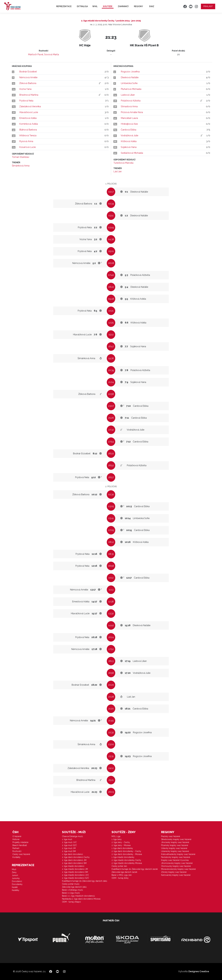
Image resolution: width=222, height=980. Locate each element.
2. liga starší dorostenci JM (74, 860)
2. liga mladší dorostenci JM (75, 869)
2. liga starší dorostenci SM (74, 863)
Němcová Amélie (28, 77)
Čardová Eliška (128, 130)
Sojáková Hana (129, 147)
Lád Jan (118, 171)
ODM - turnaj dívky (120, 878)
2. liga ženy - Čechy (121, 842)
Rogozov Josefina (130, 72)
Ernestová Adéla (28, 118)
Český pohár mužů (71, 884)
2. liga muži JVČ (69, 842)
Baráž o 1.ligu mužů (71, 893)
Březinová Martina (29, 95)
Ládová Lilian (128, 95)
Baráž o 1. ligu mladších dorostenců (78, 896)
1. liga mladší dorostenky (123, 857)
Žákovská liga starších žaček (124, 872)
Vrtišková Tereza (28, 135)
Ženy (14, 872)
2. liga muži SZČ (69, 845)
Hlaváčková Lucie (29, 112)
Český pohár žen (119, 866)
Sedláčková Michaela (132, 153)
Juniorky (16, 878)
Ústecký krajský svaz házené (174, 848)
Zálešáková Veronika (30, 106)
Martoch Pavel (36, 54)
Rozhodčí (17, 851)
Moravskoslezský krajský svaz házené (178, 869)
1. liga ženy (117, 839)
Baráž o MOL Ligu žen (122, 875)
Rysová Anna (26, 141)
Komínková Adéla (29, 124)
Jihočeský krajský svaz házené (175, 842)
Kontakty (16, 857)
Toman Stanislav (21, 157)
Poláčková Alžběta (131, 101)
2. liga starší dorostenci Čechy (76, 857)
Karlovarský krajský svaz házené (176, 875)
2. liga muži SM (69, 851)
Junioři (15, 875)
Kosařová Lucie (27, 147)
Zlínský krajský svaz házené (174, 872)
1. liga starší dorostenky (122, 848)
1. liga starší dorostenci (72, 854)
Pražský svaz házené (171, 836)
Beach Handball (20, 845)
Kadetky (16, 890)
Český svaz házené (21, 854)
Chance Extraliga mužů (72, 836)
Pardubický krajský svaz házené (176, 857)
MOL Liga (116, 836)
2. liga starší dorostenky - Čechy (126, 851)
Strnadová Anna (129, 106)
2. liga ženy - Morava (121, 845)
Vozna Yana (25, 89)
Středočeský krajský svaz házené (176, 839)
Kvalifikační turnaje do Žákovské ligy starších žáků (85, 881)
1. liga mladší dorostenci (73, 866)
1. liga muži (67, 839)
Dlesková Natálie (130, 77)
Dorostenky (17, 884)
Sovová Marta (52, 54)
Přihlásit (208, 6)
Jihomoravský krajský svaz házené (177, 863)
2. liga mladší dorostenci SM (75, 872)
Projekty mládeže (20, 842)
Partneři (16, 848)
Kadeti (15, 887)
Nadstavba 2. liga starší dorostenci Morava (81, 899)
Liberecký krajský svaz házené (175, 851)
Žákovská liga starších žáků (74, 887)
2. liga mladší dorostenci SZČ (76, 878)
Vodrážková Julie (129, 135)
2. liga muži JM (69, 848)
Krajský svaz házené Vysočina (175, 860)
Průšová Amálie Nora (132, 112)
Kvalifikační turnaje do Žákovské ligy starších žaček (135, 869)
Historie (16, 839)
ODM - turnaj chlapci (71, 902)
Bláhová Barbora (28, 130)
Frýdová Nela (26, 101)
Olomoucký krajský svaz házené (176, 866)
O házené (17, 836)
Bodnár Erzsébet (28, 72)
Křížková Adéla (129, 141)
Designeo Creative (199, 971)
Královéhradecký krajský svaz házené (178, 854)
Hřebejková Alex (129, 124)
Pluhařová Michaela (131, 89)
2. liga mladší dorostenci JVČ (75, 875)
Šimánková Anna (21, 166)
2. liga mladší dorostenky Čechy (126, 860)
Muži (14, 869)
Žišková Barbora (28, 83)
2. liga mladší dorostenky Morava (127, 863)
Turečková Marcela (123, 163)
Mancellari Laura (129, 118)
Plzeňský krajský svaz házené (175, 845)
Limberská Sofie (129, 83)
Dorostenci (17, 881)
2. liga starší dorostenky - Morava (127, 854)
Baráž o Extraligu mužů (72, 890)
